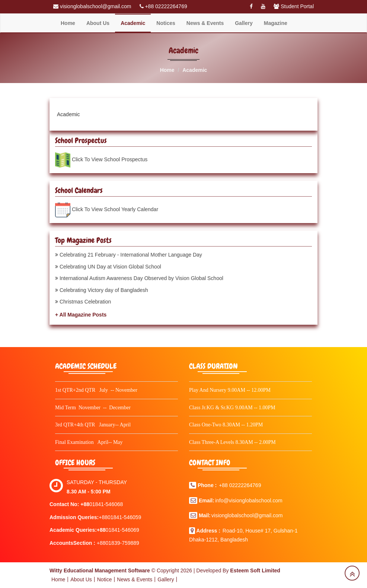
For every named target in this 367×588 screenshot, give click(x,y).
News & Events (205, 23)
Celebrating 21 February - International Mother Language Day (131, 255)
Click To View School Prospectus (110, 159)
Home (68, 23)
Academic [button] (133, 23)
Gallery (244, 23)
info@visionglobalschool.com (249, 500)
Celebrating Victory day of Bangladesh (104, 290)
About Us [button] (98, 23)
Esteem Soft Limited (255, 570)
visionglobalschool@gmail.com (247, 515)
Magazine (276, 23)
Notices (166, 23)
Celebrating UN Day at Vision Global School (110, 267)
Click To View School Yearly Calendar (115, 209)
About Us (81, 579)
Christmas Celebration (85, 302)
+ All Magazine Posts (81, 315)
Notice (105, 579)
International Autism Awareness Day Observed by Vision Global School (141, 278)
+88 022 (228, 485)
